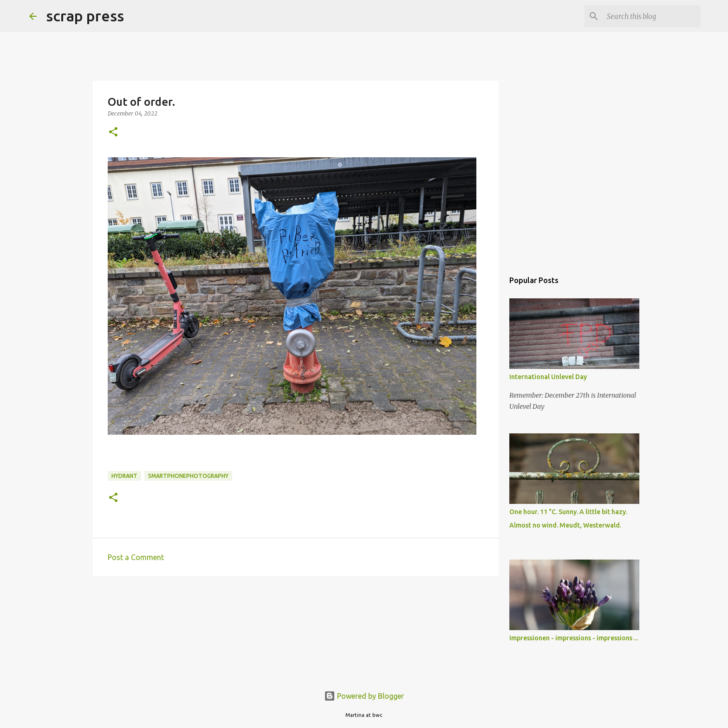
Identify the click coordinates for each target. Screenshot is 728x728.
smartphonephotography (188, 476)
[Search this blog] (652, 16)
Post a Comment (136, 557)
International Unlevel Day (548, 377)
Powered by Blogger (364, 696)
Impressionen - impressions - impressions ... (574, 638)
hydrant (124, 476)
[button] (113, 132)
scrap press (85, 16)
